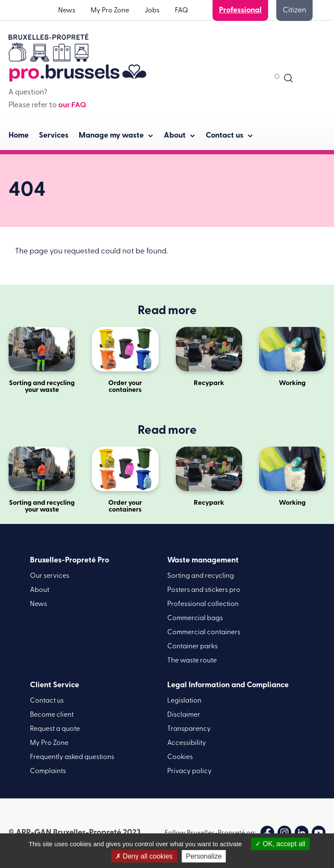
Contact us (225, 136)
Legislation (184, 701)
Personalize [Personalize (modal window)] (204, 856)
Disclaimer (184, 715)
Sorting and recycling (201, 576)
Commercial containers (204, 633)
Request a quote (55, 729)
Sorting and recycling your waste (42, 360)
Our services (50, 576)
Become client (52, 715)
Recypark (209, 357)
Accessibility (187, 743)
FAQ (182, 11)
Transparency (189, 729)
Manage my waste (111, 136)
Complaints (48, 771)
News (67, 11)
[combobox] (288, 78)
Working (292, 357)
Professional (240, 10)
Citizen (294, 10)
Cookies (180, 757)
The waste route (192, 661)
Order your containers (125, 360)
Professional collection (203, 604)
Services (54, 136)
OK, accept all (280, 844)
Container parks (192, 647)
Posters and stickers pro (204, 590)
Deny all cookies (144, 856)
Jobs (152, 11)
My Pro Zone (110, 11)
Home (19, 136)
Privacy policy (189, 771)
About (175, 136)
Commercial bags (195, 618)
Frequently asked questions (72, 757)
